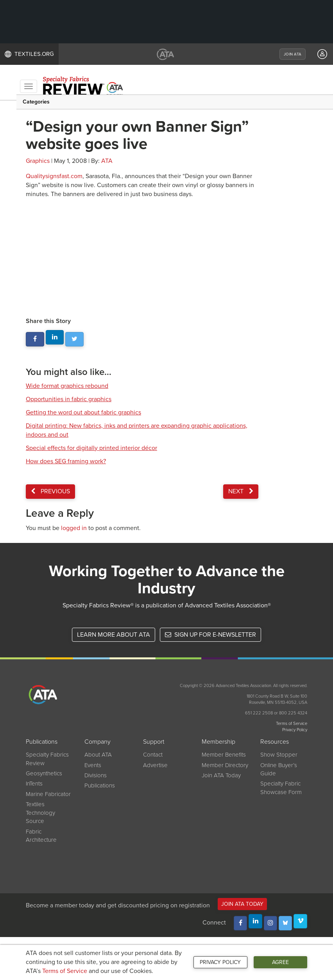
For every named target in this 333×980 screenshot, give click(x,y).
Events (93, 765)
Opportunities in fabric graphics (69, 399)
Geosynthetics (44, 773)
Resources (275, 742)
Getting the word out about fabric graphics (83, 412)
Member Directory (225, 765)
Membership (218, 742)
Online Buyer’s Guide (279, 769)
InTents (34, 784)
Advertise (155, 765)
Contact (153, 755)
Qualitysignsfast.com (54, 176)
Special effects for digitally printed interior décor (91, 448)
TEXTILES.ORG (29, 54)
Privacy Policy (220, 962)
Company (98, 742)
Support (154, 742)
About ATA (98, 755)
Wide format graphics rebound (67, 386)
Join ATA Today (221, 775)
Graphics (38, 161)
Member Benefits (224, 755)
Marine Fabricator (48, 794)
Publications (42, 742)
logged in (74, 528)
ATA (107, 161)
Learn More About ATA (114, 635)
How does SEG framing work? (66, 461)
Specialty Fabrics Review (47, 759)
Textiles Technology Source (40, 813)
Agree (280, 962)
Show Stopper (279, 755)
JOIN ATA (293, 54)
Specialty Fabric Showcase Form (281, 788)
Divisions (96, 775)
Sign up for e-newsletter (210, 635)
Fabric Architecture (41, 836)
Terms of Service (65, 971)
